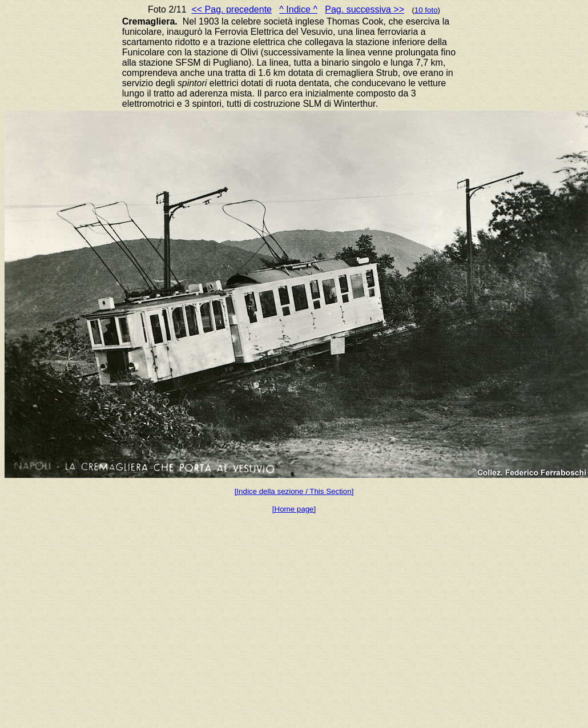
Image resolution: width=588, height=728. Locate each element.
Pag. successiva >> (365, 9)
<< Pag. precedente (231, 9)
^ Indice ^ (298, 9)
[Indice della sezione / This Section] (294, 491)
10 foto (426, 10)
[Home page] (294, 509)
